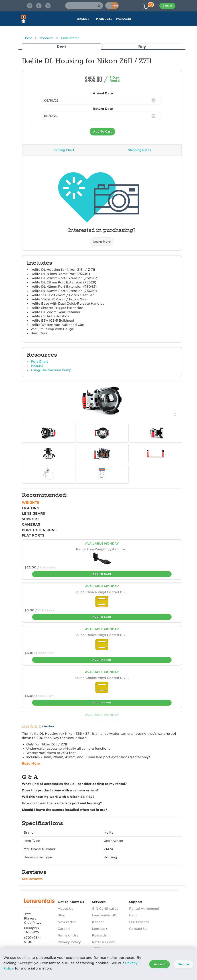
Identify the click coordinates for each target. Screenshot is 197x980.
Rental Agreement (144, 909)
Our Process (139, 922)
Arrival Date (103, 93)
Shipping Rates (139, 150)
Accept (159, 964)
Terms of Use (68, 935)
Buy (142, 47)
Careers (64, 929)
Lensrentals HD (104, 915)
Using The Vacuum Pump (51, 370)
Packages (124, 19)
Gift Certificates (105, 909)
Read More (31, 764)
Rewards (99, 935)
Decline (183, 964)
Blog (62, 915)
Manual (37, 366)
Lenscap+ (100, 929)
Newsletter (67, 922)
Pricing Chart (64, 150)
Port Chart (40, 362)
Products (47, 38)
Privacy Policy (69, 942)
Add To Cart (102, 132)
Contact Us (138, 929)
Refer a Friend (104, 942)
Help (133, 915)
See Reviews (32, 879)
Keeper (98, 922)
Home (28, 38)
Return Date (103, 109)
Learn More (102, 242)
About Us (65, 909)
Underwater (70, 38)
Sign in (167, 6)
